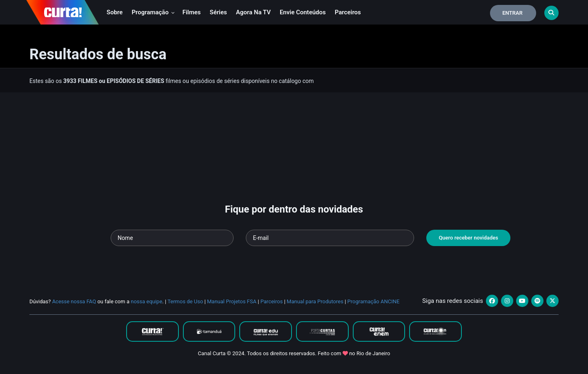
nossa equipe (146, 301)
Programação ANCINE (374, 301)
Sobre (115, 12)
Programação (153, 12)
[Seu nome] (172, 238)
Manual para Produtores (315, 301)
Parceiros (348, 12)
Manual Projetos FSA (232, 301)
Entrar (512, 13)
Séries (218, 12)
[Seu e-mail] (330, 238)
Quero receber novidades (468, 238)
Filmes (192, 12)
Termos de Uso (185, 301)
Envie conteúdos (303, 12)
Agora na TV (253, 12)
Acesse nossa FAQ (74, 301)
